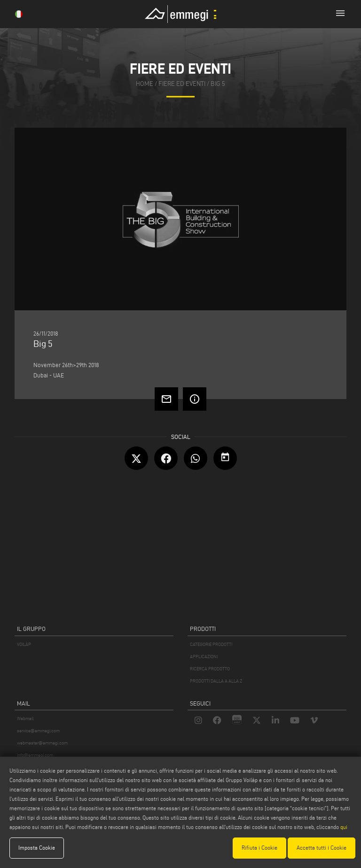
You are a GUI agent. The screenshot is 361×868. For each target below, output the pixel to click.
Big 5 (218, 84)
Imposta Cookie (37, 848)
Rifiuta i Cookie (259, 848)
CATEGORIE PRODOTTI (211, 644)
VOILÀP (24, 644)
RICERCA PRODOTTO (210, 669)
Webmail (25, 718)
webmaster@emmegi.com (42, 743)
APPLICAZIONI (204, 657)
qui (344, 827)
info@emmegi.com (35, 755)
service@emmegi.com (38, 731)
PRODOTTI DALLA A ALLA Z (216, 681)
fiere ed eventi (182, 84)
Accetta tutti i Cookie (322, 848)
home (145, 84)
